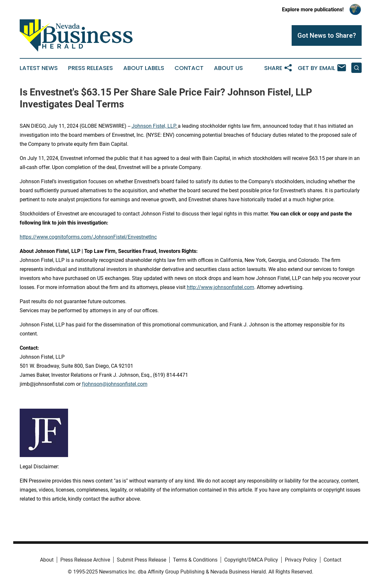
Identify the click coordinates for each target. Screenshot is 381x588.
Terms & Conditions (195, 560)
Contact (189, 68)
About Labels (144, 68)
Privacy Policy (301, 560)
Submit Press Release (141, 560)
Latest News (39, 68)
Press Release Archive (85, 560)
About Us (228, 68)
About (47, 560)
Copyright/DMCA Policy (251, 560)
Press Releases (90, 68)
